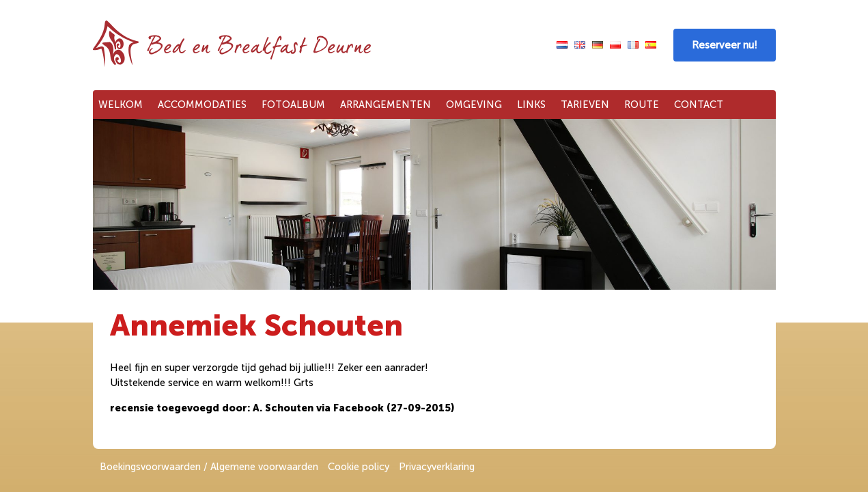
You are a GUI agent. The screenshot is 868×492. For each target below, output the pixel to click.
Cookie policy (359, 467)
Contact (699, 105)
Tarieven (585, 105)
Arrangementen (386, 105)
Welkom (121, 105)
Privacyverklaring (437, 467)
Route (642, 105)
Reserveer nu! (725, 45)
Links (531, 105)
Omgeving (474, 105)
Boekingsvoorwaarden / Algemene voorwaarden (209, 467)
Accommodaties (202, 105)
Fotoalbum (293, 105)
